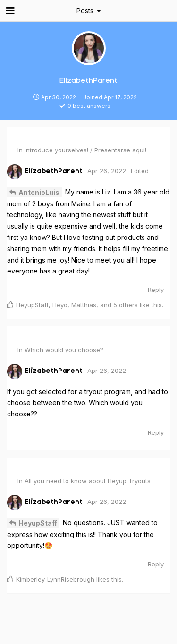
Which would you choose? (64, 350)
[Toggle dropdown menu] (89, 11)
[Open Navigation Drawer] (9, 11)
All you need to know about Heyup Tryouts (88, 481)
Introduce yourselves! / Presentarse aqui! (85, 150)
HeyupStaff (38, 523)
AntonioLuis (39, 192)
